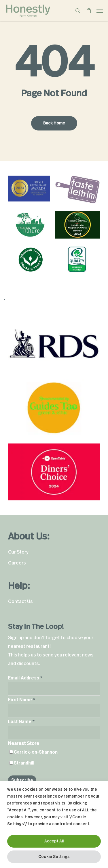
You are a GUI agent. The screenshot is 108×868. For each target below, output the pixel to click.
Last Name (21, 722)
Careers (17, 563)
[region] (54, 824)
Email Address (25, 678)
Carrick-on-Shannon (36, 752)
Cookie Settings (54, 857)
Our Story (18, 552)
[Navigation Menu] (100, 11)
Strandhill (24, 763)
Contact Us (20, 602)
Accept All (54, 841)
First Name (22, 700)
